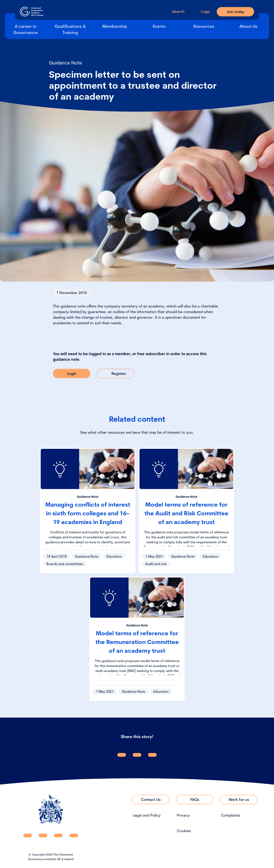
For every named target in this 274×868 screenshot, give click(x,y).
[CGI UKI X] (58, 835)
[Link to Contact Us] (151, 800)
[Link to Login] (72, 373)
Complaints (231, 815)
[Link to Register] (116, 373)
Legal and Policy (147, 815)
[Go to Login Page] (202, 12)
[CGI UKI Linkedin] (28, 835)
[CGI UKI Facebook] (43, 835)
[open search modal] (175, 12)
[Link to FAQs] (195, 800)
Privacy (183, 815)
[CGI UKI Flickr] (74, 835)
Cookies (184, 831)
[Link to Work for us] (239, 800)
